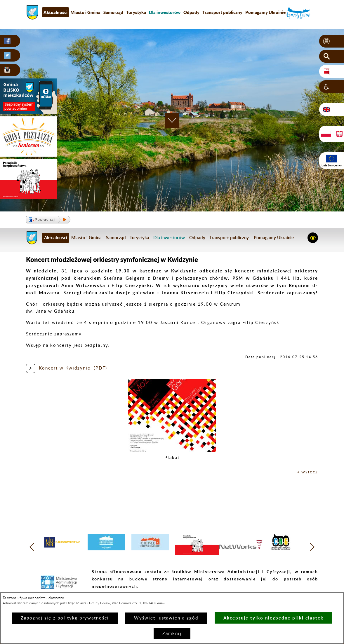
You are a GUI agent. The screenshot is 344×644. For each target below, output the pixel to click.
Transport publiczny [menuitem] (222, 12)
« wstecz (308, 472)
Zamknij (172, 634)
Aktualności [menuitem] (55, 12)
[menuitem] (165, 12)
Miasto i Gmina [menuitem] (85, 12)
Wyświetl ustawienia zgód (166, 618)
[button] (332, 41)
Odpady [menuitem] (191, 12)
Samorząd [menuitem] (113, 12)
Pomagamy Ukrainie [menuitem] (265, 12)
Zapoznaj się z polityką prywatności (65, 618)
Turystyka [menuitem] (136, 12)
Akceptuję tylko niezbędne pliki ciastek (273, 618)
